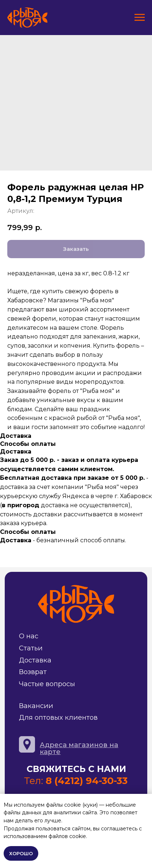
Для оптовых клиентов (58, 717)
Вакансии (36, 706)
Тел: (76, 781)
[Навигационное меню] (140, 18)
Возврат (33, 672)
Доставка (35, 660)
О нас (29, 636)
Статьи (31, 648)
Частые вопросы (47, 684)
